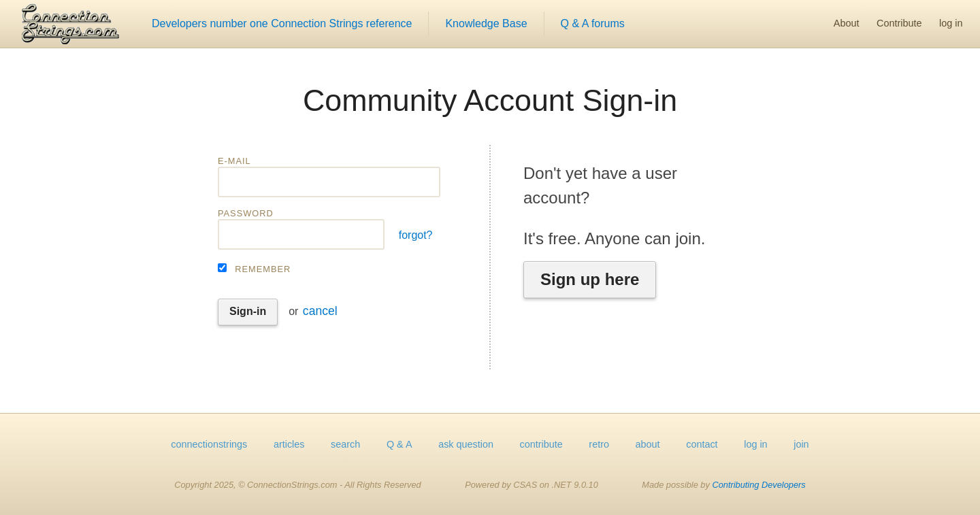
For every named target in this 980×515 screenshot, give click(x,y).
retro (599, 444)
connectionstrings (209, 444)
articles (289, 444)
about (648, 444)
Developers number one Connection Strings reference (282, 23)
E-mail (234, 161)
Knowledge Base (486, 23)
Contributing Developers (758, 485)
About (847, 23)
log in (951, 23)
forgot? (416, 235)
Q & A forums (593, 23)
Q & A (399, 444)
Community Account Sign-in (490, 100)
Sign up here (590, 279)
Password (246, 213)
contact (702, 444)
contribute (541, 444)
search (345, 444)
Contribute (899, 23)
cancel (320, 311)
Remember (263, 269)
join (801, 444)
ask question (466, 444)
